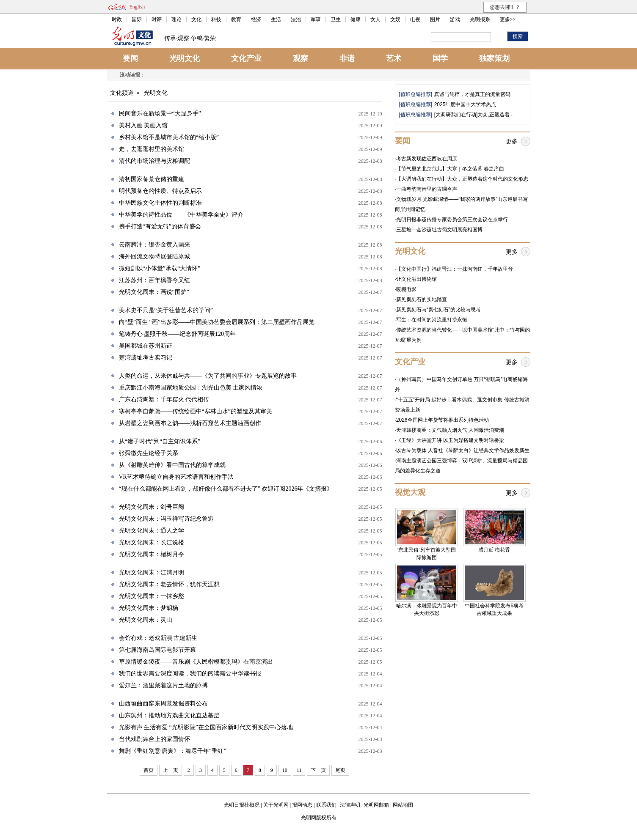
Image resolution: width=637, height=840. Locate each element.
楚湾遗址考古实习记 (146, 358)
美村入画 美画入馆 (143, 125)
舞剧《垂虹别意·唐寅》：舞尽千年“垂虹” (173, 751)
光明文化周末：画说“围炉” (154, 292)
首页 (149, 770)
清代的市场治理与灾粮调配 (154, 161)
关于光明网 (276, 805)
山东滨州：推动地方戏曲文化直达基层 (169, 715)
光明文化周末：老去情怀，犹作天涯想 (169, 584)
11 (299, 770)
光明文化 (185, 58)
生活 (276, 19)
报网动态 (302, 805)
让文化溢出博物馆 (416, 279)
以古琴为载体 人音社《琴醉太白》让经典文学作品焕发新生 (463, 450)
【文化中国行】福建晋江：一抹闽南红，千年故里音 (455, 269)
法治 (296, 19)
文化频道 (122, 93)
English (137, 7)
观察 (301, 58)
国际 (137, 19)
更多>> (508, 19)
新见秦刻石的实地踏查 (422, 299)
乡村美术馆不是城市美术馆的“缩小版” (169, 137)
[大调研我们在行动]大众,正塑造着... (474, 115)
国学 (440, 58)
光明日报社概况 (242, 805)
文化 (196, 19)
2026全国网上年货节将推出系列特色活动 (443, 420)
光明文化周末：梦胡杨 (149, 608)
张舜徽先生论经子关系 (149, 453)
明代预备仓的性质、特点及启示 (160, 191)
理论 (176, 19)
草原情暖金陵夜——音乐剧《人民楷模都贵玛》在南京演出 (196, 662)
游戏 (455, 19)
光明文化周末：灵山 (146, 620)
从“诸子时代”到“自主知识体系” (160, 441)
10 (285, 770)
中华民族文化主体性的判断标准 (160, 203)
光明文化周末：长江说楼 (152, 542)
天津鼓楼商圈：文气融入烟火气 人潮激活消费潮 (450, 430)
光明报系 (480, 19)
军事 (316, 19)
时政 (117, 19)
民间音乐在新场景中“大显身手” (160, 114)
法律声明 (350, 805)
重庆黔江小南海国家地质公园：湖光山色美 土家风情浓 (191, 388)
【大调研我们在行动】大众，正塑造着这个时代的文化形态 (462, 179)
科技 (216, 19)
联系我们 (326, 805)
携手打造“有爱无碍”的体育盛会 (160, 226)
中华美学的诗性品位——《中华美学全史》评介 (181, 215)
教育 (236, 19)
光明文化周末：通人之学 (152, 531)
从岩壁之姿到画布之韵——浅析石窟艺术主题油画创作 (190, 423)
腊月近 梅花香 (494, 550)
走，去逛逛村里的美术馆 (152, 149)
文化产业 (246, 58)
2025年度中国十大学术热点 (465, 104)
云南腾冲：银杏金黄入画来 (154, 245)
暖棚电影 (406, 289)
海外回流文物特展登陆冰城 (154, 257)
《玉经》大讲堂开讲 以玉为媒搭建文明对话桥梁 (450, 440)
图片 (435, 19)
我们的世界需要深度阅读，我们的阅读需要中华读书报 (190, 674)
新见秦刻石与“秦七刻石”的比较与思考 (438, 310)
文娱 (395, 19)
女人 (375, 19)
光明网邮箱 (376, 805)
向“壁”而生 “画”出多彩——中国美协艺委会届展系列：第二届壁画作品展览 (217, 322)
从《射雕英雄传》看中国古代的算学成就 (172, 465)
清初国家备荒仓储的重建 (152, 179)
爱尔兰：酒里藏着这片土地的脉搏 (163, 685)
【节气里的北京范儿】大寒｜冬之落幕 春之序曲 (450, 169)
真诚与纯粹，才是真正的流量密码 (472, 94)
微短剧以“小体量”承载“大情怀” (160, 268)
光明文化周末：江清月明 (152, 572)
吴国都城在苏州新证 (146, 346)
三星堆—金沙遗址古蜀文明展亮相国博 (439, 230)
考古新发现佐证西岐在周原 (427, 159)
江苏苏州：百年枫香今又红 (154, 280)
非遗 (347, 58)
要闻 (130, 58)
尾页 (340, 770)
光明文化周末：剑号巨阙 (152, 507)
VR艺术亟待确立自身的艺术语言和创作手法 (176, 477)
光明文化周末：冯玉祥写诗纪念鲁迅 (166, 519)
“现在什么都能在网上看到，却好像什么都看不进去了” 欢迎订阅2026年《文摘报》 (226, 489)
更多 (512, 141)
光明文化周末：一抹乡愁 (152, 596)
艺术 (394, 58)
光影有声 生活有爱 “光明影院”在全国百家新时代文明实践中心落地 (206, 727)
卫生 (336, 19)
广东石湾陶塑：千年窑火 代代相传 (164, 399)
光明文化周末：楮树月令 (152, 554)
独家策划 (494, 58)
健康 (356, 19)
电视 (415, 19)
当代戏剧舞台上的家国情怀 (154, 739)
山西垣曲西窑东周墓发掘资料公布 (163, 704)
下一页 (318, 770)
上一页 (171, 770)
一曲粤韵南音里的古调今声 (427, 189)
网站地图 (403, 805)
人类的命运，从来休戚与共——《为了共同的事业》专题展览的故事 (208, 376)
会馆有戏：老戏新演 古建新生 (158, 638)
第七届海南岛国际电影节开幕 (157, 650)
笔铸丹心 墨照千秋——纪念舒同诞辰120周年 (178, 334)
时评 (157, 19)
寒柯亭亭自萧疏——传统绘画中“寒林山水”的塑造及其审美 (196, 411)
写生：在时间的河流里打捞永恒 (432, 320)
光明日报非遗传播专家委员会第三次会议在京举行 (452, 220)
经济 (256, 19)
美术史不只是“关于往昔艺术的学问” (166, 310)
